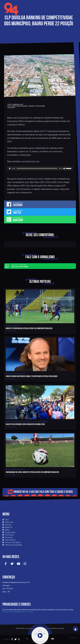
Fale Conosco (10, 540)
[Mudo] (64, 168)
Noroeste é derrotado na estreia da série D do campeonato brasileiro (29, 328)
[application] (40, 168)
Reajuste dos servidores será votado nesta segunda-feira (25, 424)
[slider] (37, 168)
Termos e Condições (13, 542)
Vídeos (7, 530)
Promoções (9, 535)
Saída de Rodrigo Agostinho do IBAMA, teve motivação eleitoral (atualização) (32, 376)
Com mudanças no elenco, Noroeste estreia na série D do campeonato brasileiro (32, 472)
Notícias (8, 525)
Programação (10, 532)
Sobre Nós (9, 522)
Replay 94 (8, 527)
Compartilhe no (40, 204)
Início (7, 520)
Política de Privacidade (13, 545)
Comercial (9, 537)
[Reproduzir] (10, 168)
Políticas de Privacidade (10, 612)
